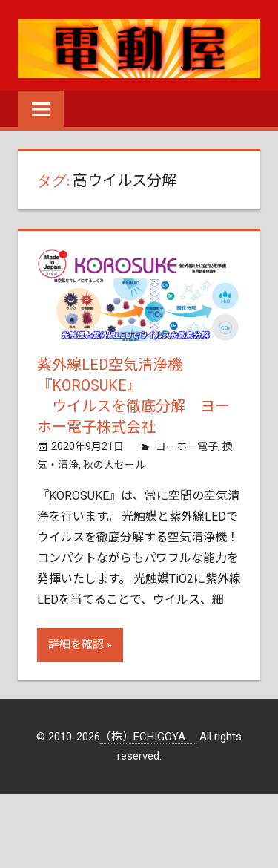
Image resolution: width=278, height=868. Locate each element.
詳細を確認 (76, 645)
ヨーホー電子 (187, 446)
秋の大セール (114, 465)
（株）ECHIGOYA (148, 737)
